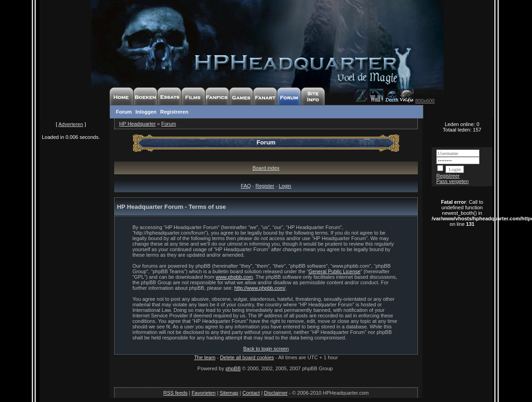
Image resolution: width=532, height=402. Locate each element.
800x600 (425, 101)
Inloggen (146, 112)
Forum (124, 112)
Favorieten (203, 393)
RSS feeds (176, 393)
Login (285, 186)
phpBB (233, 368)
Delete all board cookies (247, 357)
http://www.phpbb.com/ (260, 288)
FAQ (246, 186)
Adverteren (71, 124)
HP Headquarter (137, 124)
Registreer (448, 176)
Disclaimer (276, 393)
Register (265, 186)
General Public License (334, 271)
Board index (266, 168)
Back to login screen (266, 349)
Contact (251, 393)
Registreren (174, 112)
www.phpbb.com (234, 277)
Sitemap (229, 393)
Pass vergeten (452, 181)
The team (205, 357)
